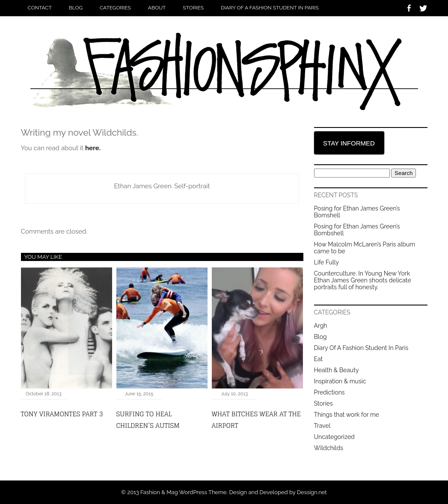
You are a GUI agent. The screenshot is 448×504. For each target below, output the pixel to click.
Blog (76, 8)
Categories (115, 8)
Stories (193, 8)
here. (93, 148)
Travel (322, 426)
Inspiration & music (340, 381)
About (157, 8)
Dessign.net (312, 492)
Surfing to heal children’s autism (148, 420)
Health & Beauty (337, 370)
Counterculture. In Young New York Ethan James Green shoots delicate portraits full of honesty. (363, 280)
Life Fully (326, 262)
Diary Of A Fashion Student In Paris (270, 8)
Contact (40, 8)
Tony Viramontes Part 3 (62, 414)
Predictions (329, 392)
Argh (321, 326)
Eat (319, 359)
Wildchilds (329, 448)
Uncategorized (334, 437)
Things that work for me (347, 415)
